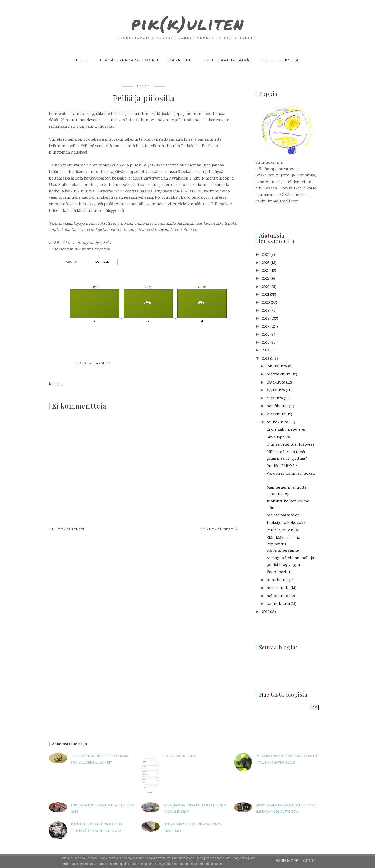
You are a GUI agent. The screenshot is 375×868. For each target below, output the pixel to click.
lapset (101, 363)
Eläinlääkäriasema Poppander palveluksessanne (283, 544)
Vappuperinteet (281, 572)
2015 (266, 343)
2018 (266, 319)
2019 (266, 311)
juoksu (81, 363)
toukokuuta (277, 423)
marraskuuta (279, 375)
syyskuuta (276, 390)
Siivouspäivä (278, 437)
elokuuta (275, 399)
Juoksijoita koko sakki (287, 523)
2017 (266, 327)
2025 (266, 263)
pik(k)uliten (188, 21)
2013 (265, 359)
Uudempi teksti (68, 529)
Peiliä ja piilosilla (282, 531)
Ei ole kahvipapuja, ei (286, 430)
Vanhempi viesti (218, 529)
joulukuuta (277, 366)
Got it (309, 861)
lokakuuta (276, 383)
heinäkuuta (277, 406)
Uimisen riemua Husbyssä (291, 445)
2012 (265, 612)
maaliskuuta (278, 588)
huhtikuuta (277, 580)
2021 (265, 295)
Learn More (286, 861)
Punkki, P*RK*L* (282, 466)
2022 (266, 287)
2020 (266, 303)
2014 (266, 351)
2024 (266, 271)
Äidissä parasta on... (284, 515)
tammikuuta (278, 604)
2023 (266, 279)
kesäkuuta (276, 414)
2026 (266, 255)
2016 (266, 335)
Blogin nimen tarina (180, 756)
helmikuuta (277, 596)
